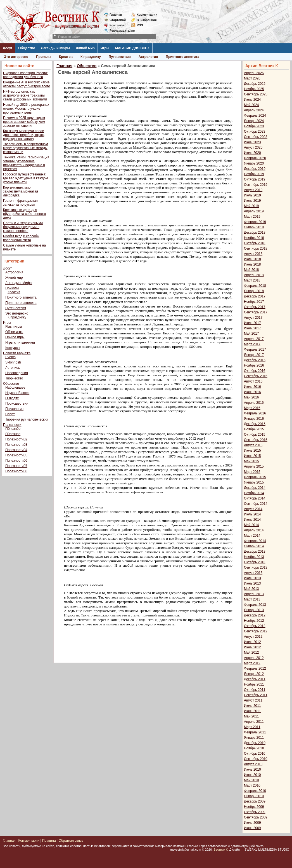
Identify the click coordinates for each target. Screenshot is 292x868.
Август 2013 (253, 573)
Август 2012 (253, 637)
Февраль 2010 (255, 791)
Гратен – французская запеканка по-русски (20, 203)
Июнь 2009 (252, 828)
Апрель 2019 (254, 211)
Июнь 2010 (252, 775)
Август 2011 (253, 700)
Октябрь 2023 (255, 132)
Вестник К (221, 850)
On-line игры (15, 337)
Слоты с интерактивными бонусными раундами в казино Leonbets (23, 227)
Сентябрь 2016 (256, 376)
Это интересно (16, 57)
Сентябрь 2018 (256, 248)
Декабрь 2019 (255, 169)
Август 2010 (253, 764)
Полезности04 (16, 450)
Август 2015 (253, 445)
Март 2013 (252, 599)
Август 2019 (253, 190)
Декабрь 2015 (255, 424)
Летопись (13, 368)
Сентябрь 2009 (256, 817)
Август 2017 (253, 318)
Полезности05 (16, 455)
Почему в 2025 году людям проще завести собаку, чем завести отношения (24, 122)
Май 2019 (251, 206)
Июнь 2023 (252, 142)
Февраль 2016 (255, 413)
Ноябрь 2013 (254, 557)
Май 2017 (251, 334)
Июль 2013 (252, 578)
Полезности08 (16, 471)
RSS (140, 25)
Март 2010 (252, 785)
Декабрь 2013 (255, 552)
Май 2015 (251, 461)
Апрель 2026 (254, 73)
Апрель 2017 (254, 339)
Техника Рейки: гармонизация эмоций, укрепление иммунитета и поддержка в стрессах (26, 163)
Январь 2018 (254, 291)
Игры (105, 48)
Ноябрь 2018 (254, 238)
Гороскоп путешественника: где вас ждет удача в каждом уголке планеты (25, 178)
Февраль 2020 (255, 158)
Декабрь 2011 (255, 679)
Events (10, 357)
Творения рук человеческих (27, 419)
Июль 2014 (252, 514)
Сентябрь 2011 (256, 695)
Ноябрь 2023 (254, 126)
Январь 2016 (254, 419)
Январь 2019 (254, 227)
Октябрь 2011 (255, 690)
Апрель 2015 (254, 466)
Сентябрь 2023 (256, 137)
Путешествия (120, 57)
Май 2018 (251, 270)
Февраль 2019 (255, 222)
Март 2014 (252, 536)
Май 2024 (251, 105)
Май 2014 (251, 525)
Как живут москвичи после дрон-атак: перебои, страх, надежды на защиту (24, 135)
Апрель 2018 (254, 275)
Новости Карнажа (17, 353)
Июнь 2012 (252, 647)
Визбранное (147, 20)
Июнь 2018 (252, 264)
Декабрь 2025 (255, 84)
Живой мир (85, 48)
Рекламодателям (120, 31)
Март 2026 (252, 78)
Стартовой (118, 20)
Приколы (44, 57)
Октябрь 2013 (255, 562)
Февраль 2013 (255, 605)
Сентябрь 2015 (256, 440)
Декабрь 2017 (255, 296)
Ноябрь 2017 (254, 302)
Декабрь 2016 (255, 360)
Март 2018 (252, 280)
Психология (14, 409)
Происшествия (17, 403)
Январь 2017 (254, 355)
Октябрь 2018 (255, 243)
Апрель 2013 (254, 594)
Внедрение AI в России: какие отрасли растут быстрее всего (27, 84)
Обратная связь (71, 841)
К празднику (91, 57)
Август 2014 (253, 509)
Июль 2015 (252, 451)
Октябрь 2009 (255, 812)
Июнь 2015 (252, 456)
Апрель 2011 (254, 722)
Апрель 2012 (254, 658)
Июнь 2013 (252, 583)
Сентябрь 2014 (256, 504)
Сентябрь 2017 (256, 312)
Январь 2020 (254, 163)
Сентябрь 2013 (256, 567)
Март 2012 (252, 663)
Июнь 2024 (252, 100)
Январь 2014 (254, 546)
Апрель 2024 (254, 110)
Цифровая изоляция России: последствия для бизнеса (25, 75)
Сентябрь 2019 (256, 185)
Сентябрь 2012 (256, 631)
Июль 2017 (252, 323)
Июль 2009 (252, 823)
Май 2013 (251, 589)
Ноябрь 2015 (254, 429)
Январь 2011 (254, 738)
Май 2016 (251, 397)
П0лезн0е (13, 429)
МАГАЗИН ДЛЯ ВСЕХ (132, 48)
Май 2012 (251, 653)
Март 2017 (252, 344)
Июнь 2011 (252, 711)
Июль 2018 (252, 259)
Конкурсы (13, 348)
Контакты (117, 25)
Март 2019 (252, 217)
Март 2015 (252, 472)
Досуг (8, 48)
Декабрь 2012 (255, 615)
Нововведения (17, 373)
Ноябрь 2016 (254, 365)
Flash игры (14, 327)
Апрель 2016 (254, 403)
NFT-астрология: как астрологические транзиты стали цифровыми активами (25, 95)
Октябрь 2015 (255, 435)
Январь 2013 (254, 610)
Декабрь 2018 (255, 233)
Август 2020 (253, 147)
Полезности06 (16, 461)
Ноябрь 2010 (254, 748)
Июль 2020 (252, 153)
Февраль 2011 (255, 732)
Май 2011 (251, 716)
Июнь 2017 (252, 328)
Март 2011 (252, 727)
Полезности (12, 425)
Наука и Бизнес (17, 393)
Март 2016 (252, 408)
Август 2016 (253, 381)
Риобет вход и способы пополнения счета (21, 238)
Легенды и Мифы (56, 48)
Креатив (66, 57)
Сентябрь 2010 (256, 759)
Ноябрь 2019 (254, 174)
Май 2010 (251, 780)
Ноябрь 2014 (254, 493)
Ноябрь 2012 (254, 621)
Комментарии (147, 15)
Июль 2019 (252, 195)
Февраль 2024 (255, 116)
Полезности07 (16, 466)
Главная (116, 15)
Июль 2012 (252, 642)
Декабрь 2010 (255, 743)
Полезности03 (16, 445)
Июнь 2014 (252, 520)
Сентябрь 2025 (256, 94)
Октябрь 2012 (255, 626)
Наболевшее (15, 388)
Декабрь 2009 (255, 801)
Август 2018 (253, 254)
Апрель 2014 (254, 530)
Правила (49, 841)
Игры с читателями (20, 342)
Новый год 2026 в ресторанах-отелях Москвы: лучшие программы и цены (27, 109)
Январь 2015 (254, 482)
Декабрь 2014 (255, 488)
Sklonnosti (13, 362)
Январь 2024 (254, 121)
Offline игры (14, 332)
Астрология (148, 57)
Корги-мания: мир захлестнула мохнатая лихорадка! (21, 191)
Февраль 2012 (255, 668)
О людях (12, 398)
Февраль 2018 (255, 286)
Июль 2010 (252, 770)
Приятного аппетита (182, 57)
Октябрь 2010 (255, 754)
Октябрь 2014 (255, 498)
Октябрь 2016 (255, 371)
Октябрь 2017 (255, 307)
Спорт (10, 414)
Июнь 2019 (252, 201)
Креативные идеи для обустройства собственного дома (24, 214)
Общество (27, 48)
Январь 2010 (254, 796)
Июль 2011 (252, 706)
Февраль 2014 (255, 541)
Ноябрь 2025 (254, 89)
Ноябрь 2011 (254, 684)
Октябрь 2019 (255, 179)
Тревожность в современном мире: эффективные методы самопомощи (26, 148)
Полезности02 (16, 439)
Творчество (14, 378)
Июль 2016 (252, 387)
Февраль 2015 (255, 477)
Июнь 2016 (252, 392)
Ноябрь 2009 (254, 807)
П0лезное (13, 434)
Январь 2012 (254, 674)
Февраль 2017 (255, 349)
